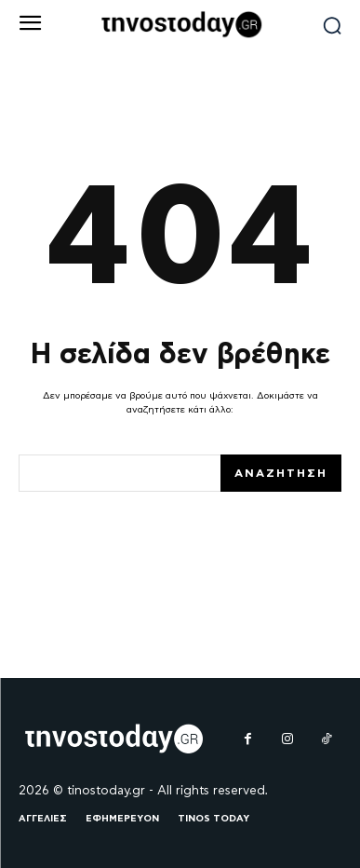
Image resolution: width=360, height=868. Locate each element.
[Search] (281, 473)
